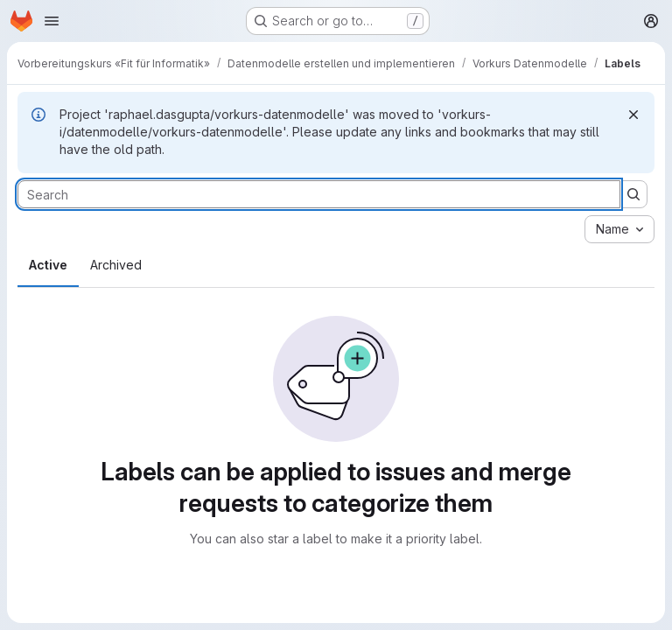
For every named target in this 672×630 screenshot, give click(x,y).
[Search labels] (319, 194)
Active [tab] (48, 265)
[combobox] (619, 229)
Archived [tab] (116, 265)
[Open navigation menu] (52, 21)
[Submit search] (633, 194)
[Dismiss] (633, 115)
